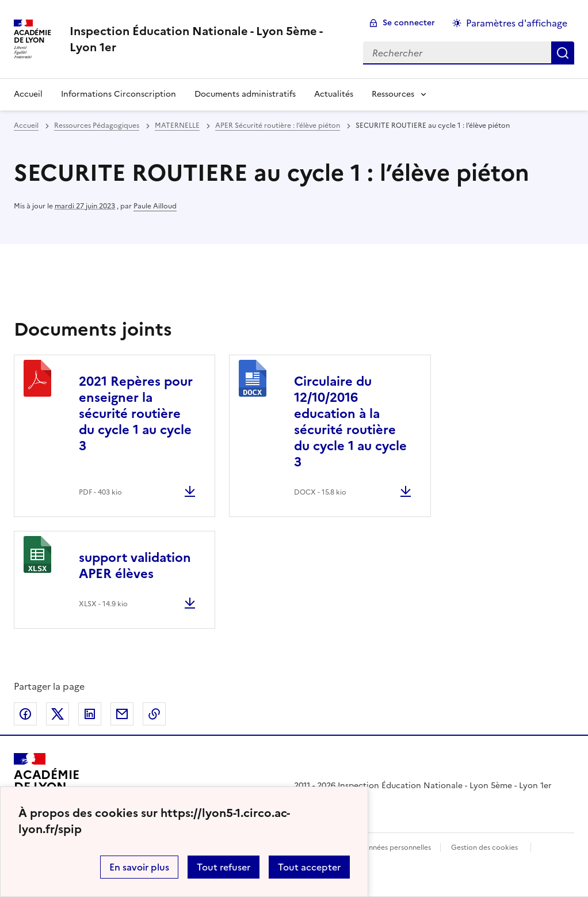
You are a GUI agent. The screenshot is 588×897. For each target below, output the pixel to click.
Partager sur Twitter (58, 714)
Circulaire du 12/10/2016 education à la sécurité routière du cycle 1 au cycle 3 (350, 422)
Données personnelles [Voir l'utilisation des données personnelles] (395, 847)
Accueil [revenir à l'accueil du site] (28, 94)
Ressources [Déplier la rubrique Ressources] (393, 94)
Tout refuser (224, 867)
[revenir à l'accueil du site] (207, 39)
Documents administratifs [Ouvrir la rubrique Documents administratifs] (245, 94)
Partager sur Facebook (25, 714)
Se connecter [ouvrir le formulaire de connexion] (409, 23)
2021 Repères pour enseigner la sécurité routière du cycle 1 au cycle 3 (136, 414)
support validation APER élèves (135, 566)
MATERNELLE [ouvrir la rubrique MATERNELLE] (177, 126)
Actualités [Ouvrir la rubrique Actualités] (334, 94)
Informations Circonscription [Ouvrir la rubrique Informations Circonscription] (119, 94)
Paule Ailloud (155, 206)
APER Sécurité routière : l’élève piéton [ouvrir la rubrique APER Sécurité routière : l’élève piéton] (278, 126)
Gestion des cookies (484, 847)
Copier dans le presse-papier (154, 714)
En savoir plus (139, 867)
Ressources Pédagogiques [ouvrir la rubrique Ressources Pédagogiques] (97, 126)
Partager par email (122, 714)
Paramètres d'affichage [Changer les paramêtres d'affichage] (517, 23)
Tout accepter (309, 867)
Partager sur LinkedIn (90, 714)
